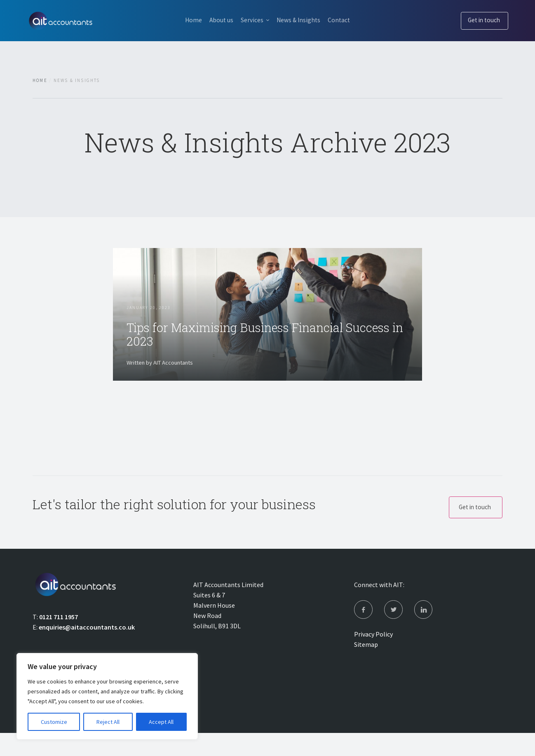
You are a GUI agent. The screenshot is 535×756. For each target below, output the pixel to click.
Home (186, 20)
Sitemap (366, 667)
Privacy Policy (373, 657)
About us (218, 20)
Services (252, 20)
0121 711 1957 (59, 638)
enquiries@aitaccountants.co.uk (87, 648)
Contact (346, 20)
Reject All (108, 722)
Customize (54, 722)
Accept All (161, 722)
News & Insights (301, 20)
